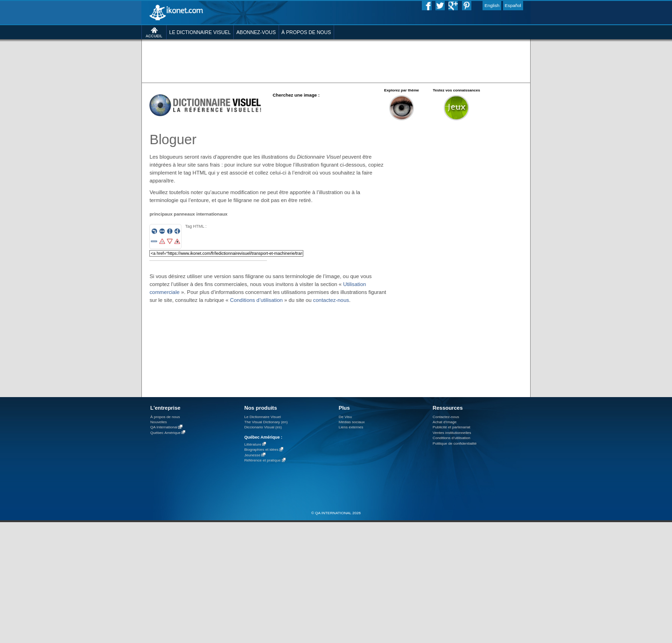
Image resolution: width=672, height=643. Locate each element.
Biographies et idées (261, 450)
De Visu (345, 417)
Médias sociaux (352, 422)
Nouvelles (159, 422)
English (492, 5)
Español (513, 5)
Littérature (253, 444)
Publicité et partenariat (451, 427)
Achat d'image (444, 422)
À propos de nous (165, 417)
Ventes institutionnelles (452, 433)
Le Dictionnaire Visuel (262, 417)
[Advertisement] (336, 60)
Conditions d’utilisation (256, 300)
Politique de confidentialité (455, 444)
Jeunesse (252, 455)
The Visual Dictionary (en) (266, 422)
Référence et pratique (262, 461)
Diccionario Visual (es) (263, 427)
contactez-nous (331, 300)
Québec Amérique (165, 433)
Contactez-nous (446, 417)
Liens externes (351, 427)
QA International (164, 428)
